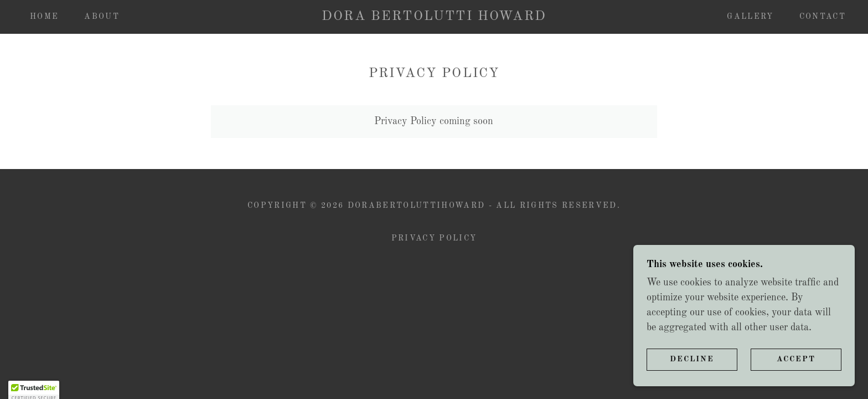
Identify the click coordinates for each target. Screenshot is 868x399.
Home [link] (44, 17)
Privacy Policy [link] (434, 238)
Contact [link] (823, 17)
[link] (434, 17)
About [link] (102, 17)
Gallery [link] (750, 17)
